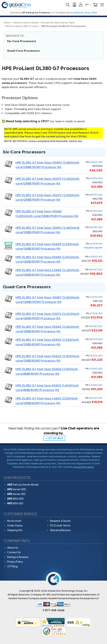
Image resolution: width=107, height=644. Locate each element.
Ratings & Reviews (18, 557)
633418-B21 (96, 244)
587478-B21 (96, 339)
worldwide (77, 13)
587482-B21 (96, 227)
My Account (14, 521)
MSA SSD (15, 503)
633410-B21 (96, 162)
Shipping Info (15, 530)
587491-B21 (96, 211)
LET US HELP (55, 438)
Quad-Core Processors (23, 51)
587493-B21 (96, 195)
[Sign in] (81, 5)
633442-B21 (96, 369)
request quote (93, 247)
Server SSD (16, 494)
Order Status (15, 526)
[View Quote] (74, 5)
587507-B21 (96, 270)
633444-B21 (96, 385)
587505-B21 (96, 398)
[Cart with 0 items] (95, 5)
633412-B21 (96, 297)
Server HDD (17, 489)
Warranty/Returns (60, 530)
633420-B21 (96, 257)
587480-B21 (96, 326)
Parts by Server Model (23, 485)
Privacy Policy (15, 562)
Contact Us (14, 552)
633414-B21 (96, 178)
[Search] (68, 5)
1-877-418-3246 (54, 610)
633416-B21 (96, 313)
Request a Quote (60, 521)
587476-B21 (96, 356)
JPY (88, 5)
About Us (13, 548)
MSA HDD (15, 499)
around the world (84, 467)
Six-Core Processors (22, 41)
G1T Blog (12, 566)
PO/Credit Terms (60, 526)
